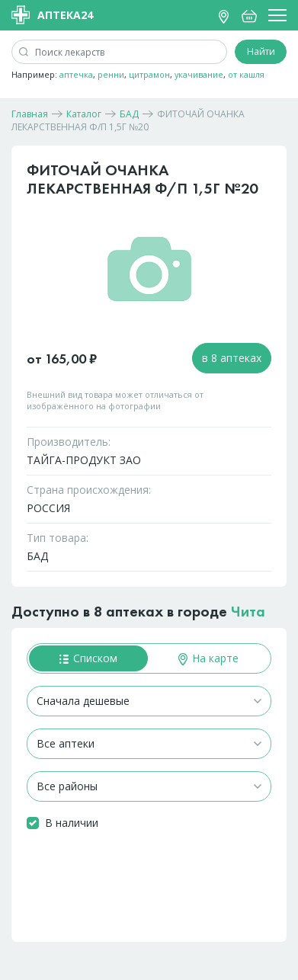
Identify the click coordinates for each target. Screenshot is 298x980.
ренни (111, 74)
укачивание (199, 74)
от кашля (246, 74)
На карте (208, 658)
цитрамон (149, 74)
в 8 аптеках (232, 358)
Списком (88, 658)
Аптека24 (52, 15)
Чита (248, 611)
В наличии (72, 823)
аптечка (76, 74)
